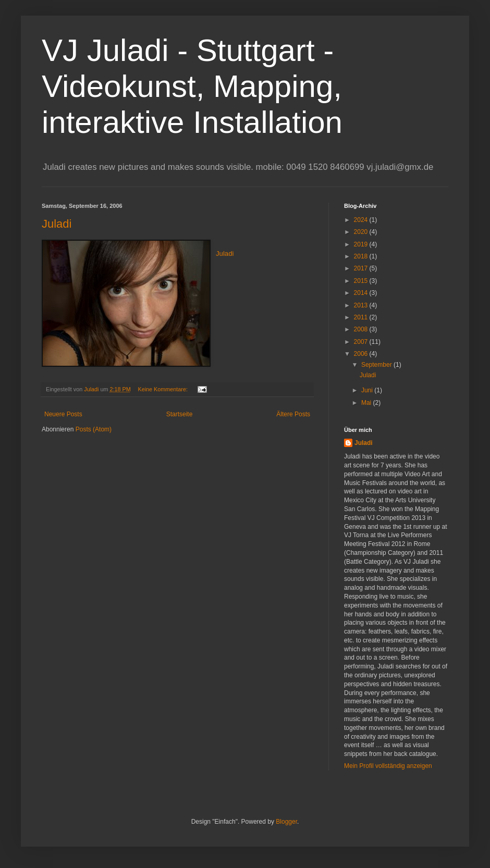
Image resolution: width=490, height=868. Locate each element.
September (377, 365)
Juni (368, 390)
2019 (362, 244)
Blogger (286, 822)
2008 (362, 329)
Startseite (180, 414)
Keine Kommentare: (163, 389)
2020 (362, 232)
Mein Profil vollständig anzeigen (388, 766)
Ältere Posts (293, 414)
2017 (362, 268)
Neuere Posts (63, 414)
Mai (367, 403)
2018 (362, 256)
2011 (362, 317)
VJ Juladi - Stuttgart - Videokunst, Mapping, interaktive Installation (192, 86)
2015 (362, 281)
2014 (362, 293)
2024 (362, 220)
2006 (362, 354)
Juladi (57, 224)
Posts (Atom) (94, 429)
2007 (362, 342)
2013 (362, 305)
